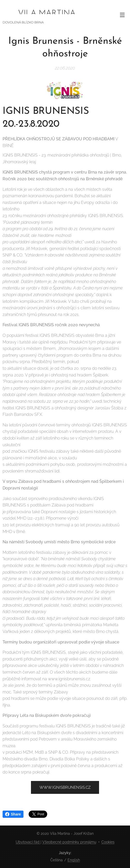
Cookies (108, 842)
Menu (122, 15)
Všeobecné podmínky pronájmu (69, 842)
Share (13, 814)
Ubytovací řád (28, 842)
